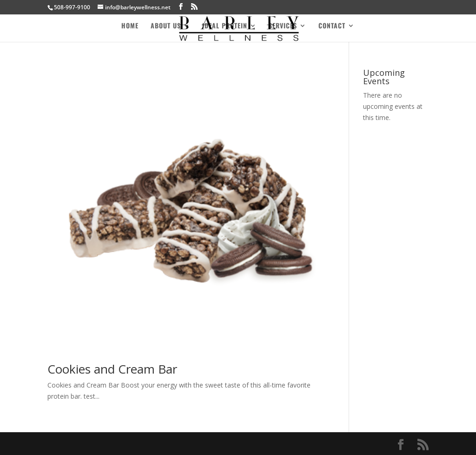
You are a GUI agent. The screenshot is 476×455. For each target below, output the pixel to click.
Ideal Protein (225, 26)
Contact (332, 26)
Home (130, 26)
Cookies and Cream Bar (112, 369)
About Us (166, 26)
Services (283, 26)
